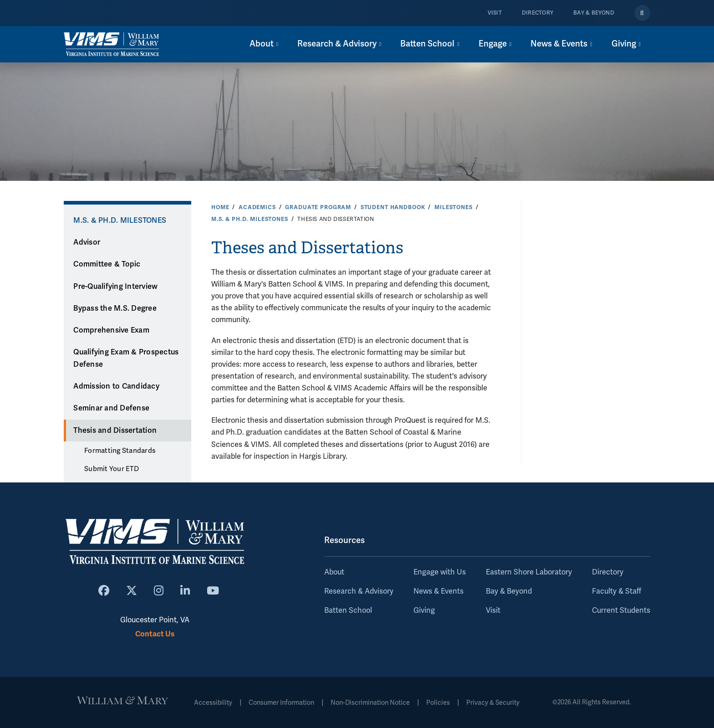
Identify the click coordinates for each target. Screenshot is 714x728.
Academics (257, 207)
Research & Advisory (359, 591)
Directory (538, 13)
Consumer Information (281, 703)
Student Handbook (393, 207)
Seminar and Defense (111, 408)
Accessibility (213, 703)
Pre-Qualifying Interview (115, 287)
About (334, 572)
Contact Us (155, 634)
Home (220, 207)
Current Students (621, 610)
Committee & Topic (107, 264)
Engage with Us (440, 572)
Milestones (454, 207)
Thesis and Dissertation (115, 431)
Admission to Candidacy (116, 386)
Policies (438, 703)
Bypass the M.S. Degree (115, 308)
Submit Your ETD (112, 469)
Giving (424, 610)
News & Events (439, 591)
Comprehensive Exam (111, 330)
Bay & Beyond (594, 13)
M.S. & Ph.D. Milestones (250, 219)
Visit (495, 13)
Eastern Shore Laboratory (529, 572)
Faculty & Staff (617, 591)
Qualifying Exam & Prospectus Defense (126, 358)
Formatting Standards (120, 451)
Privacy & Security (493, 703)
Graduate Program (318, 207)
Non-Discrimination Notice (370, 703)
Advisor (87, 242)
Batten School (348, 610)
